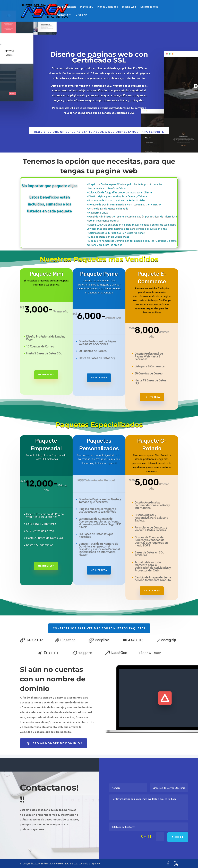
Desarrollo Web (149, 7)
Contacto (63, 15)
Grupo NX (81, 15)
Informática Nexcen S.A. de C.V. (60, 863)
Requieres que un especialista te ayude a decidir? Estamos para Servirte (99, 132)
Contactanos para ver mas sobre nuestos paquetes (99, 628)
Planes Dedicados (108, 7)
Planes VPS (87, 7)
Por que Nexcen (67, 7)
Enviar (178, 837)
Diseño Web (129, 7)
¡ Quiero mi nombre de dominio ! (54, 743)
